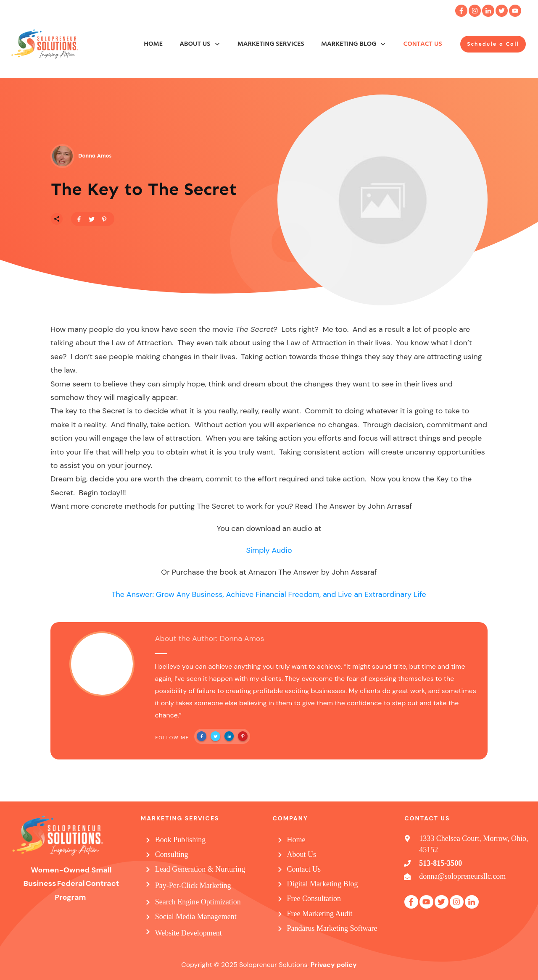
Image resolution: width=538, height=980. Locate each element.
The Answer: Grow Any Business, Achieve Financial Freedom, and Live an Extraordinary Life (269, 594)
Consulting (172, 854)
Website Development (189, 933)
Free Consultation (314, 899)
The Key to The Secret (144, 189)
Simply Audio (269, 550)
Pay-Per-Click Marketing (193, 885)
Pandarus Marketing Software (332, 928)
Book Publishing (181, 840)
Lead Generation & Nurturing (200, 869)
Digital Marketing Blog (323, 884)
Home (296, 840)
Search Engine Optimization (198, 902)
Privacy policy (334, 965)
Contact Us (304, 869)
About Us (302, 854)
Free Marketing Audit (320, 914)
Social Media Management (196, 917)
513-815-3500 (440, 863)
